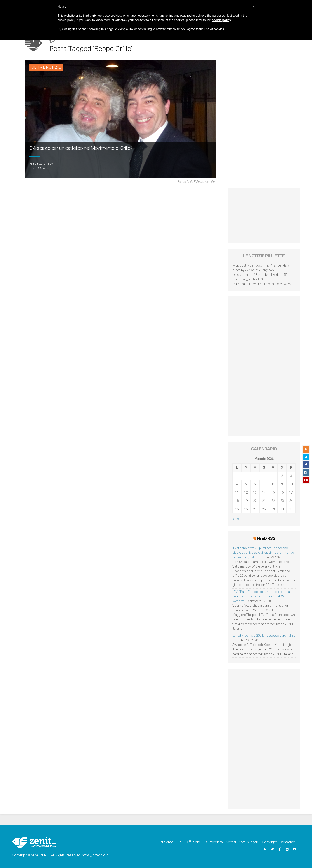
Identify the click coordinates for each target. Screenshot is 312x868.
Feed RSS (266, 538)
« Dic (236, 519)
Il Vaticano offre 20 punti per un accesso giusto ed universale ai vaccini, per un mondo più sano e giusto (263, 553)
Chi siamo (166, 842)
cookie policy (221, 20)
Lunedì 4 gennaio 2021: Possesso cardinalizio (264, 636)
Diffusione (193, 842)
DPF (180, 842)
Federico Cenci (40, 168)
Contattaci (288, 842)
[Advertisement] (264, 216)
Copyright (269, 842)
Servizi (231, 842)
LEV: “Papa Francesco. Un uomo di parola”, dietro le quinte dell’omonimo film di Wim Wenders (262, 596)
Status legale (249, 842)
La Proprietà (213, 842)
